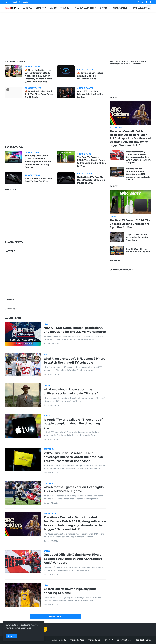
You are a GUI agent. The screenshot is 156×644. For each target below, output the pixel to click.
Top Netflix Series (144, 640)
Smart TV (109, 640)
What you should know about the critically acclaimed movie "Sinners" (71, 391)
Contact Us (24, 2)
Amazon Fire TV (59, 640)
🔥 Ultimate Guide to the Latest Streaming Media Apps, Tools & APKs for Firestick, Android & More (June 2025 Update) (39, 76)
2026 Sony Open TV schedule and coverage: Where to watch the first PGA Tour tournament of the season (73, 457)
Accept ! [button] (11, 636)
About (14, 2)
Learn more (26, 628)
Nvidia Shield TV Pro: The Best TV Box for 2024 (38, 180)
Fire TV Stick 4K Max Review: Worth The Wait (138, 250)
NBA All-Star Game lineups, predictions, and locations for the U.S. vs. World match (75, 330)
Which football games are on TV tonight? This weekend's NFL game (74, 489)
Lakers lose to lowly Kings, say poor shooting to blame (70, 591)
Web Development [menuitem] (84, 8)
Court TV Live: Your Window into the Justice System (90, 94)
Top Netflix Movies (124, 640)
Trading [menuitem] (65, 8)
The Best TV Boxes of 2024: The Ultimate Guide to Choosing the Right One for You (91, 162)
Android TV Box (94, 640)
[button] (143, 8)
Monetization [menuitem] (120, 8)
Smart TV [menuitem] (41, 8)
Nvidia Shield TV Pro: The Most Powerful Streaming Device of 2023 (91, 180)
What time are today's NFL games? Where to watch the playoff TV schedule (75, 361)
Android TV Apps (77, 640)
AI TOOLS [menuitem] (28, 8)
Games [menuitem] (53, 8)
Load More (56, 616)
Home (7, 2)
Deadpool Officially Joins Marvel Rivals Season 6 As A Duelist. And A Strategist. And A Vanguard (73, 559)
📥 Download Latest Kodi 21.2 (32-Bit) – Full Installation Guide (91, 76)
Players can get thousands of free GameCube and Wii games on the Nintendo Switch (138, 174)
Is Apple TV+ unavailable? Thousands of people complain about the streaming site (73, 424)
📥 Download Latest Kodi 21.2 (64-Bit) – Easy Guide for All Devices (39, 94)
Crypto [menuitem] (104, 8)
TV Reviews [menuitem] (139, 8)
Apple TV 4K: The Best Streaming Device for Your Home (137, 237)
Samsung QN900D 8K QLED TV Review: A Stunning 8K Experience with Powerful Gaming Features (38, 161)
